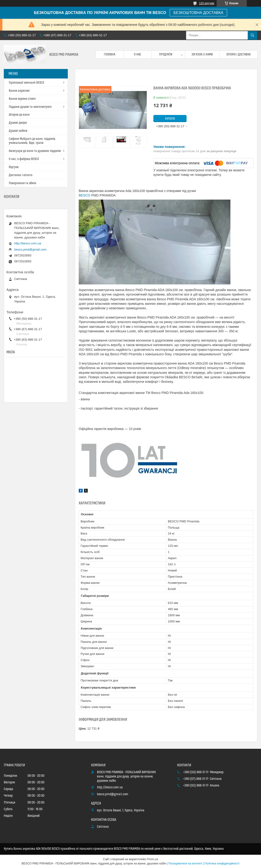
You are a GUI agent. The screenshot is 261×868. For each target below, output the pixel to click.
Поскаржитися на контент (185, 863)
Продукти (166, 55)
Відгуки (14, 167)
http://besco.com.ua (28, 243)
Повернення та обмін (23, 183)
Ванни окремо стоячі (22, 99)
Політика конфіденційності (222, 863)
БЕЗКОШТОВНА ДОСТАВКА (198, 13)
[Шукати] (252, 35)
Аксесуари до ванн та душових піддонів (35, 151)
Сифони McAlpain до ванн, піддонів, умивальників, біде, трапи (32, 141)
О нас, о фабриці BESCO (24, 159)
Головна (110, 55)
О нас (138, 55)
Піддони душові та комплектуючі (30, 107)
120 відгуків (206, 3)
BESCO (85, 195)
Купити (170, 119)
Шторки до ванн (19, 115)
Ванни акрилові (19, 91)
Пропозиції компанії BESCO (26, 83)
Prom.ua (153, 859)
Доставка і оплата (21, 175)
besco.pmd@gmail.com (30, 249)
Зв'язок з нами (202, 55)
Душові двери (18, 123)
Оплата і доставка (238, 55)
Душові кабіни (18, 131)
